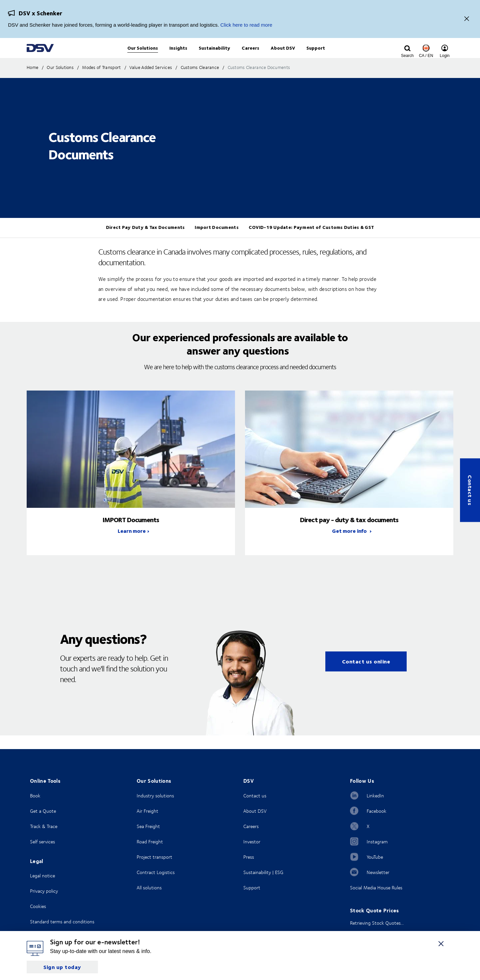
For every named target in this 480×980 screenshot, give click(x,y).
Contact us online (366, 675)
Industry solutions (155, 796)
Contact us (470, 490)
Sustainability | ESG (263, 872)
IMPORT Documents (131, 533)
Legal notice (42, 876)
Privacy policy (44, 891)
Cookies (38, 906)
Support (252, 888)
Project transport (154, 857)
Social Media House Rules (376, 888)
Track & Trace (44, 826)
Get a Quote (43, 811)
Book (35, 796)
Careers (251, 826)
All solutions (149, 888)
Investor (252, 842)
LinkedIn (375, 796)
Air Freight (147, 811)
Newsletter (378, 872)
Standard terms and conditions (62, 922)
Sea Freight (148, 826)
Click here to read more (246, 25)
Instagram (377, 842)
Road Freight (150, 842)
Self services (42, 842)
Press (249, 857)
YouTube (375, 857)
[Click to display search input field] (407, 56)
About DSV (255, 811)
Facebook (376, 811)
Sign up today (62, 967)
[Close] (467, 19)
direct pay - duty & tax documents (349, 533)
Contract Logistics (156, 872)
